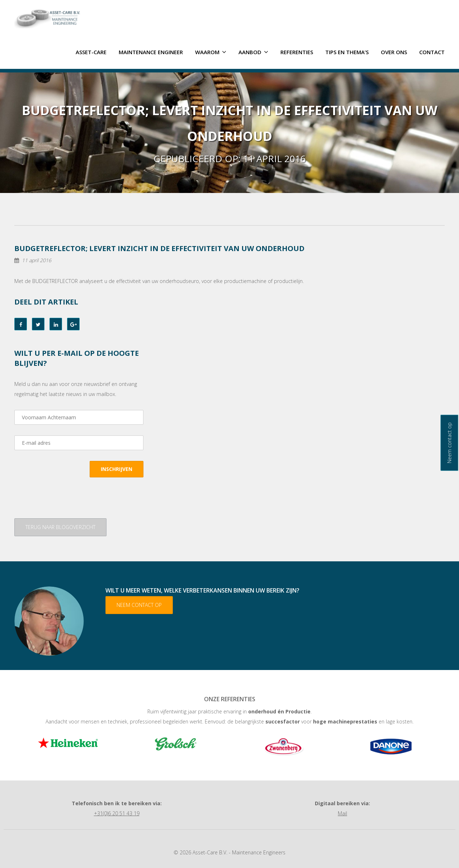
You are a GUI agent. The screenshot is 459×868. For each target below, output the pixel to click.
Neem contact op (139, 605)
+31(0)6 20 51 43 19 (117, 813)
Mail (342, 813)
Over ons (394, 52)
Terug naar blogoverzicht (60, 527)
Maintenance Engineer (151, 52)
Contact (432, 52)
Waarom (211, 52)
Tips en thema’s (347, 52)
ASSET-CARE (91, 52)
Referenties (297, 52)
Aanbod (253, 52)
